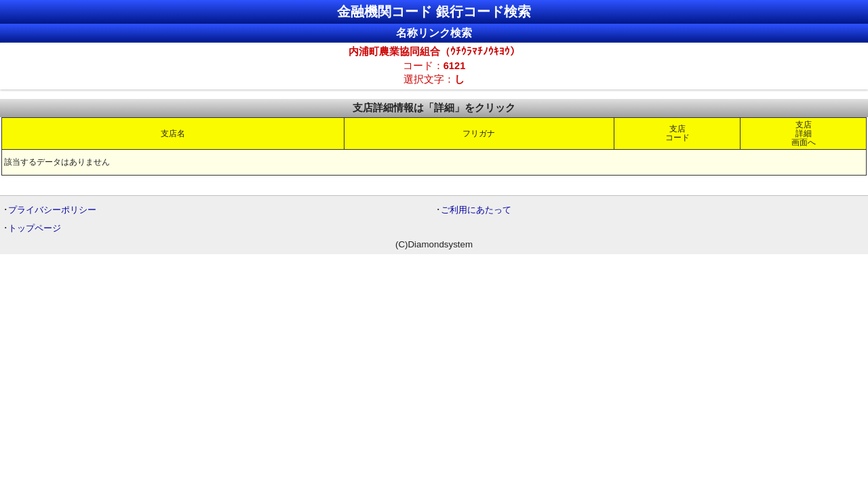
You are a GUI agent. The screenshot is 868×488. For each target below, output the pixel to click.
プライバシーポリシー (52, 210)
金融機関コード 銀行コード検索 (434, 12)
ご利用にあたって (476, 210)
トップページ (35, 228)
